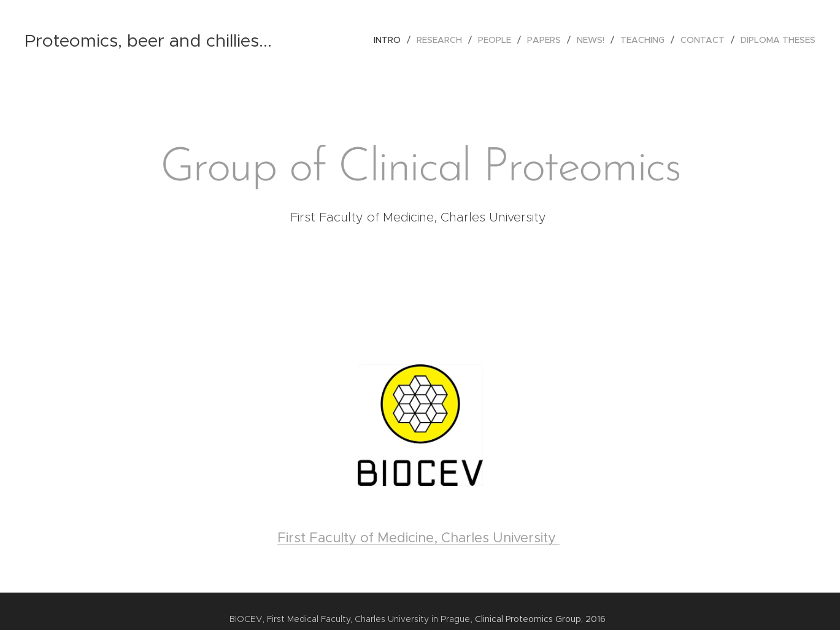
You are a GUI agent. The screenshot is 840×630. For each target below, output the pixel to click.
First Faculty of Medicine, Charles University (418, 538)
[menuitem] (391, 40)
